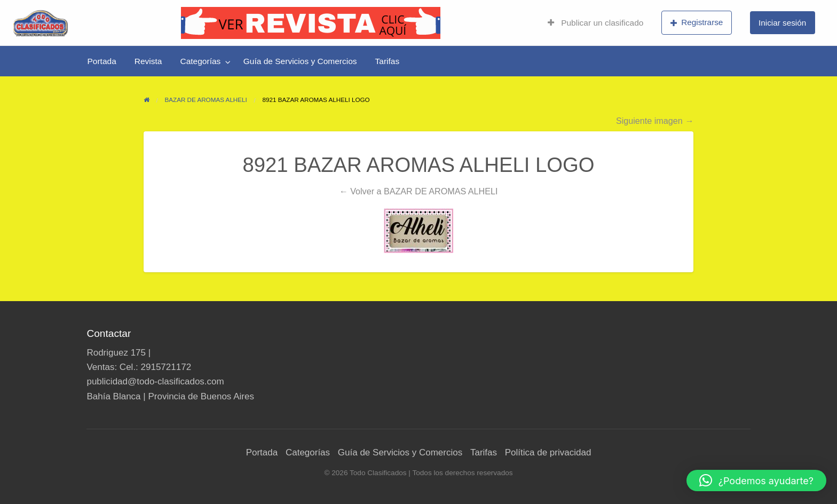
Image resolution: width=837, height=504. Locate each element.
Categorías (200, 61)
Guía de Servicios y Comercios (300, 61)
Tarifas (388, 61)
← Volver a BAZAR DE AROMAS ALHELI (419, 191)
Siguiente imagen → (655, 121)
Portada (102, 61)
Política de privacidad (548, 452)
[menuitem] (595, 23)
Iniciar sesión (782, 23)
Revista (148, 61)
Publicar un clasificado (595, 23)
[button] (756, 481)
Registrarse (697, 22)
